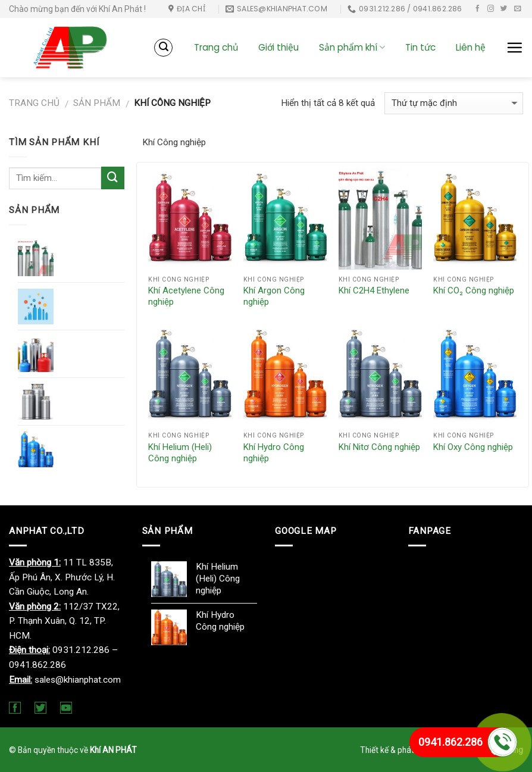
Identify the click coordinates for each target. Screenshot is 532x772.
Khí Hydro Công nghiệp (274, 453)
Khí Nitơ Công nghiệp (379, 447)
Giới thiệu (278, 47)
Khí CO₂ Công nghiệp (474, 290)
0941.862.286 (450, 742)
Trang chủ (216, 47)
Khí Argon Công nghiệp (274, 296)
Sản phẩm (97, 103)
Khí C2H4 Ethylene (374, 290)
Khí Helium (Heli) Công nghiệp (180, 453)
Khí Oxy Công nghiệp (473, 447)
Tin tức (420, 47)
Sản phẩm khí (352, 47)
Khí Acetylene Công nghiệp (186, 296)
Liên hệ (471, 47)
